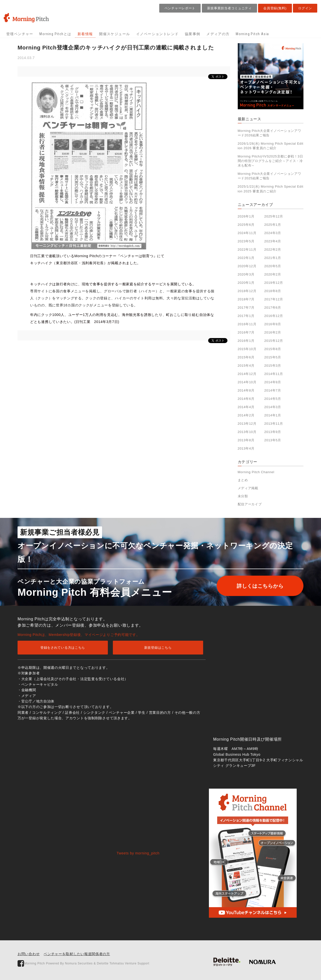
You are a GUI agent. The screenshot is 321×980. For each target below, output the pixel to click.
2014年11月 (274, 374)
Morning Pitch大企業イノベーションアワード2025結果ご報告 (269, 176)
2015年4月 (246, 366)
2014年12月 (247, 374)
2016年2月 (273, 332)
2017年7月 (246, 308)
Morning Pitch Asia (252, 34)
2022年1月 (246, 258)
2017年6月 (273, 308)
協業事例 (193, 34)
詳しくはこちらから (260, 586)
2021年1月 (273, 258)
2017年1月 (246, 316)
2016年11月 (247, 324)
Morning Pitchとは (55, 34)
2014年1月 (273, 415)
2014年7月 (273, 390)
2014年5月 (273, 399)
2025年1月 (273, 225)
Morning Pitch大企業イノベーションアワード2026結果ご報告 (269, 133)
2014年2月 (246, 415)
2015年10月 (247, 349)
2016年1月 (246, 341)
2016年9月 (273, 324)
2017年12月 (274, 299)
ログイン (305, 8)
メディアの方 (218, 34)
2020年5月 (273, 266)
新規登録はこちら (158, 648)
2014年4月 (246, 407)
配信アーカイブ (250, 504)
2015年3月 (273, 366)
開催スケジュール (114, 34)
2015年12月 (274, 341)
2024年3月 (273, 233)
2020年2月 (273, 274)
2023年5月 (246, 241)
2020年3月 (246, 274)
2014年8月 (246, 390)
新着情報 (85, 34)
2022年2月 (273, 250)
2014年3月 (273, 407)
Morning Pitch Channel (256, 472)
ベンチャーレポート (180, 8)
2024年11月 (247, 233)
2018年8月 (273, 291)
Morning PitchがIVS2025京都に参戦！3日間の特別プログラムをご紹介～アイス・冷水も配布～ (270, 161)
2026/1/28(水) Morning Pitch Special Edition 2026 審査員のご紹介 (271, 146)
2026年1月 (246, 216)
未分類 (243, 496)
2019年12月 (274, 283)
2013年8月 (246, 440)
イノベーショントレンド (157, 34)
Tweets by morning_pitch (138, 853)
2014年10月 (247, 382)
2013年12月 (247, 424)
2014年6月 (246, 399)
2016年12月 (274, 316)
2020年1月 (246, 283)
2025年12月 (274, 216)
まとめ (243, 480)
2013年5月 (273, 440)
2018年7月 (246, 299)
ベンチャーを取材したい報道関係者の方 (77, 954)
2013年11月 (274, 424)
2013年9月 (273, 432)
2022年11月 (247, 250)
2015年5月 (273, 357)
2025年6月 (246, 225)
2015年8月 (273, 349)
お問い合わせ (29, 954)
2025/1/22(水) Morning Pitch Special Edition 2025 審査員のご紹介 (271, 189)
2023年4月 (273, 241)
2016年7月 (246, 332)
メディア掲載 (248, 488)
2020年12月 (247, 266)
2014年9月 (273, 382)
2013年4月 (246, 448)
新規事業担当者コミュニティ (229, 8)
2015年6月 (246, 357)
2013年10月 (247, 432)
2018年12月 (247, 291)
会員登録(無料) (275, 8)
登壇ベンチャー (20, 34)
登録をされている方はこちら (63, 648)
